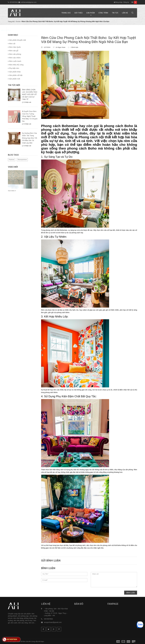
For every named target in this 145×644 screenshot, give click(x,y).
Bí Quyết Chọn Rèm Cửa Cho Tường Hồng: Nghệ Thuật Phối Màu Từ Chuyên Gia (30, 116)
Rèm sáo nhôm (15, 58)
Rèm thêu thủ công (16, 65)
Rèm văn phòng (15, 54)
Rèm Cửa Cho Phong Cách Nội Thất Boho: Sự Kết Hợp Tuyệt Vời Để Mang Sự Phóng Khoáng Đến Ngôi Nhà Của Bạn (89, 40)
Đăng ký (126, 2)
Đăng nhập (118, 2)
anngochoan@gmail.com (53, 622)
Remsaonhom (22, 160)
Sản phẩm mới (15, 79)
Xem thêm (12, 191)
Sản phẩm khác (15, 72)
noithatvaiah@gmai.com (29, 2)
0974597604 (14, 2)
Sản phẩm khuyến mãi (17, 40)
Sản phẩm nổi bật (16, 75)
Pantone (12, 160)
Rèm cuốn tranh (15, 61)
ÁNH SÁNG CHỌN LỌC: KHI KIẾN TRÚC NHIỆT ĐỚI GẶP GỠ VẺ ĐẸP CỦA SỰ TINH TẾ (30, 95)
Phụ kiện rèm (14, 68)
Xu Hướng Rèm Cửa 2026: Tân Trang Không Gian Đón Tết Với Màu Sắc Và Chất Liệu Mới (30, 138)
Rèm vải (12, 44)
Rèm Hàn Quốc (15, 47)
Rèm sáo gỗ (14, 51)
